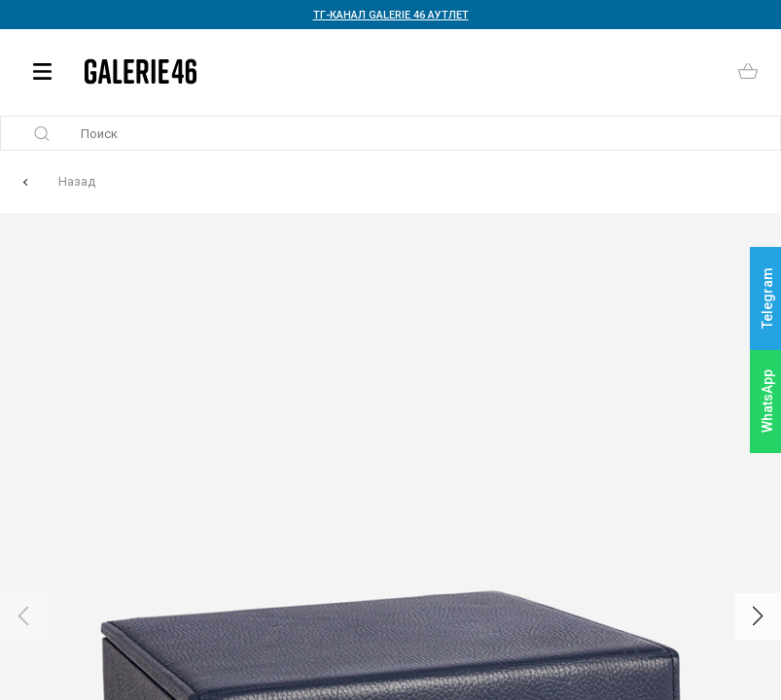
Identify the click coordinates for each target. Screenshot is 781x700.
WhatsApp (767, 401)
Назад (77, 181)
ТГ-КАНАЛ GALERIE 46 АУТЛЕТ (391, 15)
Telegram (767, 299)
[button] (758, 616)
